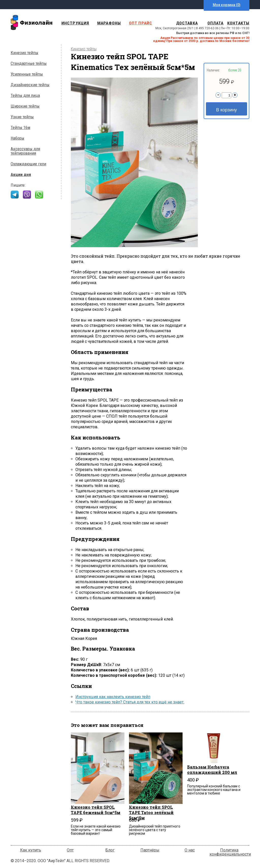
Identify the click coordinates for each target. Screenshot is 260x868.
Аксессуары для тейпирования (25, 151)
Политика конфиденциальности (230, 852)
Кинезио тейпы (25, 53)
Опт (70, 850)
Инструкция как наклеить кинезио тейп (113, 697)
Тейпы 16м (20, 128)
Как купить (31, 850)
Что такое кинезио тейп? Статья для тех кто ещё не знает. (130, 702)
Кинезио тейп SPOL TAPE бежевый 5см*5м (96, 810)
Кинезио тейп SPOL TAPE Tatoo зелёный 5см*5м (151, 810)
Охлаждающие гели (28, 164)
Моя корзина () (227, 5)
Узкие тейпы (22, 117)
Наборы (18, 138)
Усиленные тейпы (27, 74)
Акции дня (21, 175)
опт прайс (141, 23)
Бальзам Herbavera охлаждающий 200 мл (212, 770)
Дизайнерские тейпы (30, 85)
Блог (110, 850)
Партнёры (150, 850)
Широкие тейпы (25, 106)
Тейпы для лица (25, 95)
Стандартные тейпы (29, 63)
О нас (190, 850)
